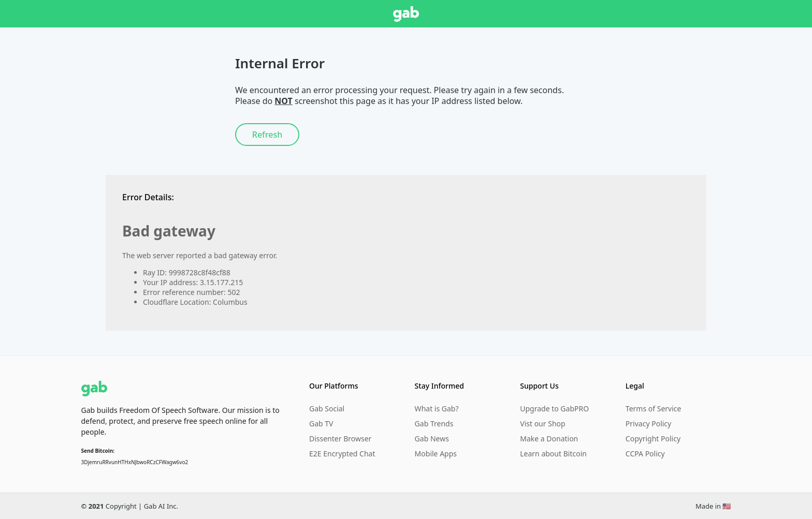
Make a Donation (549, 439)
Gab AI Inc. (161, 506)
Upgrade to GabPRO (554, 409)
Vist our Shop (542, 424)
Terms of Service (654, 409)
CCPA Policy (645, 454)
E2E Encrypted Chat (342, 454)
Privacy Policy (648, 424)
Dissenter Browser (340, 439)
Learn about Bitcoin (553, 454)
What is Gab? (437, 409)
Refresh (267, 135)
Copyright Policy (653, 439)
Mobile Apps (436, 454)
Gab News (432, 439)
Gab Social (327, 409)
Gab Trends (434, 424)
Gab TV (321, 424)
